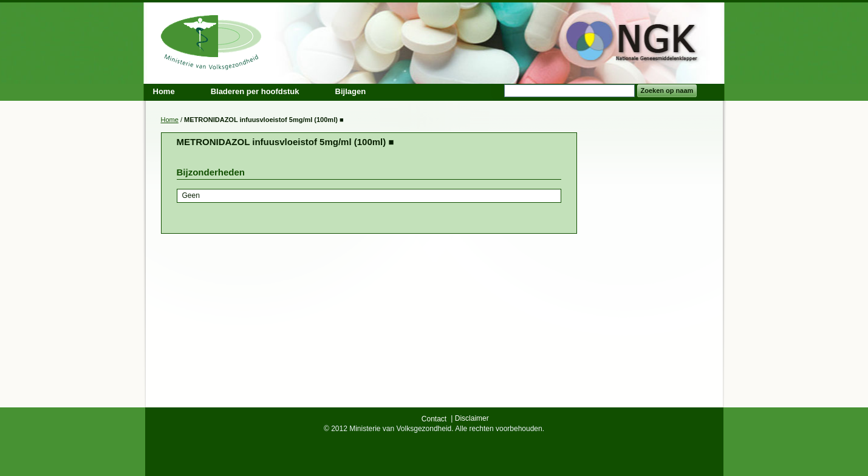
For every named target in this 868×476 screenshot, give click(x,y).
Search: (497, 91)
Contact (434, 419)
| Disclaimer (470, 418)
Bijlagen (351, 91)
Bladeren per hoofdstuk (255, 91)
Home (170, 120)
